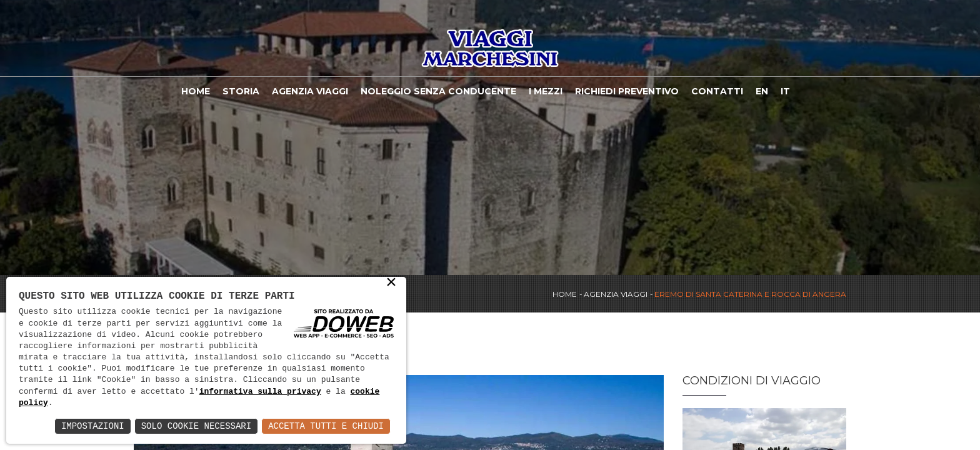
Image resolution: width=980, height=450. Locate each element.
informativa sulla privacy (260, 392)
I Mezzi (546, 91)
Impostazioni (93, 426)
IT (785, 91)
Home (196, 91)
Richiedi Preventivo (627, 91)
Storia (241, 91)
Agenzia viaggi (310, 91)
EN (762, 91)
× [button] (391, 283)
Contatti (717, 91)
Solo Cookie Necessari (196, 426)
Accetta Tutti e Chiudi (326, 426)
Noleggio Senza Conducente (438, 91)
